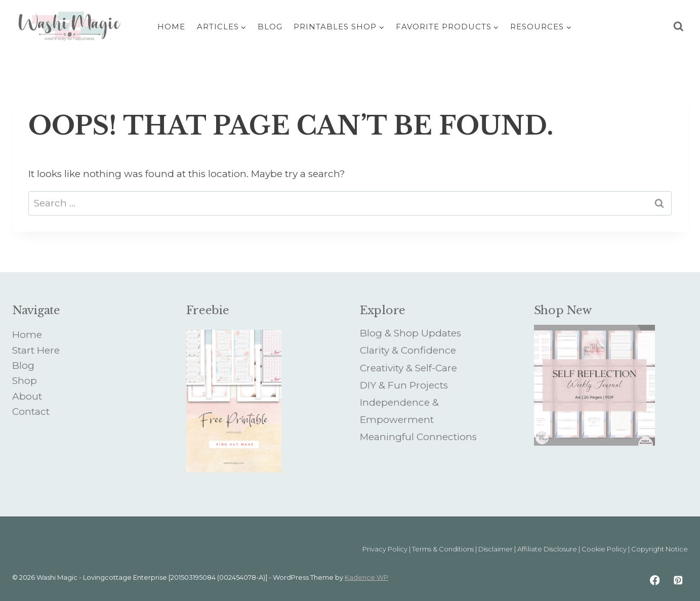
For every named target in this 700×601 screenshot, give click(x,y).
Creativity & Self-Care (408, 368)
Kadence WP (366, 577)
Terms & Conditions (443, 549)
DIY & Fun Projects (404, 385)
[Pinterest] (678, 580)
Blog (270, 27)
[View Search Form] (678, 27)
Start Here (36, 350)
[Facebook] (655, 580)
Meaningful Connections (418, 437)
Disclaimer (496, 549)
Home (171, 27)
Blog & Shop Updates (410, 333)
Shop (25, 381)
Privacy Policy (385, 549)
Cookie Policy (604, 549)
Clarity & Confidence (408, 350)
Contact (31, 412)
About (27, 396)
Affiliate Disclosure (547, 549)
